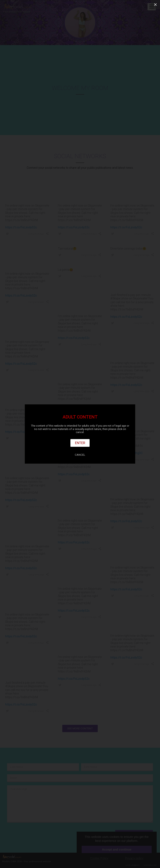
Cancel (80, 455)
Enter (80, 443)
